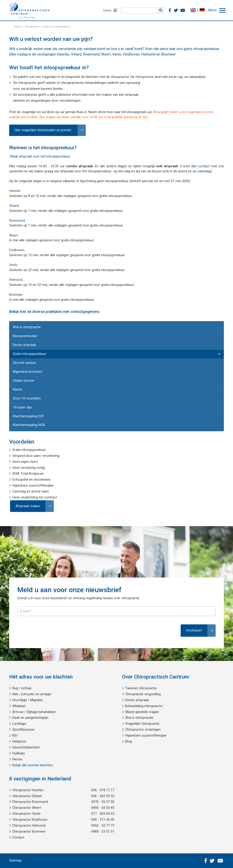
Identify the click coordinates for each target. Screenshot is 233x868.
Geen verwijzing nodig (29, 468)
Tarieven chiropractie (141, 688)
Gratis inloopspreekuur (29, 354)
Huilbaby (19, 753)
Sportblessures (23, 730)
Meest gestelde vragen (142, 712)
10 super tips (22, 407)
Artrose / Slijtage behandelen (34, 712)
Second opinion (24, 363)
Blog (129, 742)
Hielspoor (19, 742)
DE (202, 10)
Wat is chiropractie (27, 327)
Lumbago (19, 724)
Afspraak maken (28, 506)
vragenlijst (49, 77)
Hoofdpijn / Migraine (28, 700)
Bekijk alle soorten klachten (33, 765)
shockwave (42, 480)
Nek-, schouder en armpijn (32, 694)
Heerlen (63, 54)
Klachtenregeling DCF (28, 416)
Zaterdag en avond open (31, 491)
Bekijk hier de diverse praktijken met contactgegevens (54, 312)
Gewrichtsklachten (26, 747)
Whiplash (19, 706)
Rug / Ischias (22, 688)
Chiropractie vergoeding (143, 694)
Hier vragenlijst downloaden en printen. (43, 130)
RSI (15, 736)
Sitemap (15, 861)
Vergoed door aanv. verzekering (36, 456)
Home (107, 10)
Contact (18, 837)
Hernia (17, 759)
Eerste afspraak (24, 345)
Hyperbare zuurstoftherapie (33, 486)
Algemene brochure (28, 372)
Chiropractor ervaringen (143, 730)
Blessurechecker (25, 336)
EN (193, 10)
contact (204, 166)
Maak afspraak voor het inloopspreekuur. (40, 156)
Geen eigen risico (25, 462)
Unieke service (23, 381)
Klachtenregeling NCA (29, 425)
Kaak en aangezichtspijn (30, 718)
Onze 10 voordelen (27, 398)
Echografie (20, 480)
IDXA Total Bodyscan (28, 474)
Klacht (17, 390)
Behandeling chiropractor (144, 706)
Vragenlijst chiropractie (142, 724)
